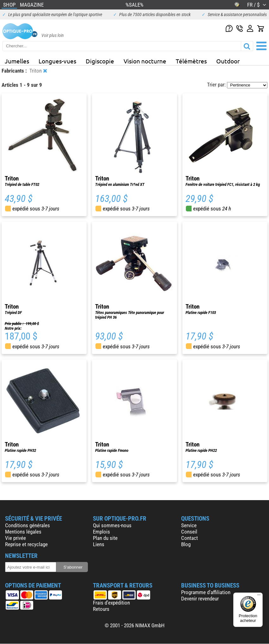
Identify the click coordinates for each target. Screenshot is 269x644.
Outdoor (228, 61)
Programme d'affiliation (206, 592)
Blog (186, 544)
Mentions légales (23, 532)
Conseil (189, 532)
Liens (99, 544)
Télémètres (191, 61)
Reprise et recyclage (26, 544)
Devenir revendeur (200, 599)
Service (189, 525)
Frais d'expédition (111, 603)
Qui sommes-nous (112, 525)
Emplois (101, 532)
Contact (190, 538)
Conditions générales (28, 525)
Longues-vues (57, 61)
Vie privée (15, 538)
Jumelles (17, 61)
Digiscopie (100, 61)
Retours (101, 609)
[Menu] (259, 596)
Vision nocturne (145, 61)
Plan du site (105, 538)
